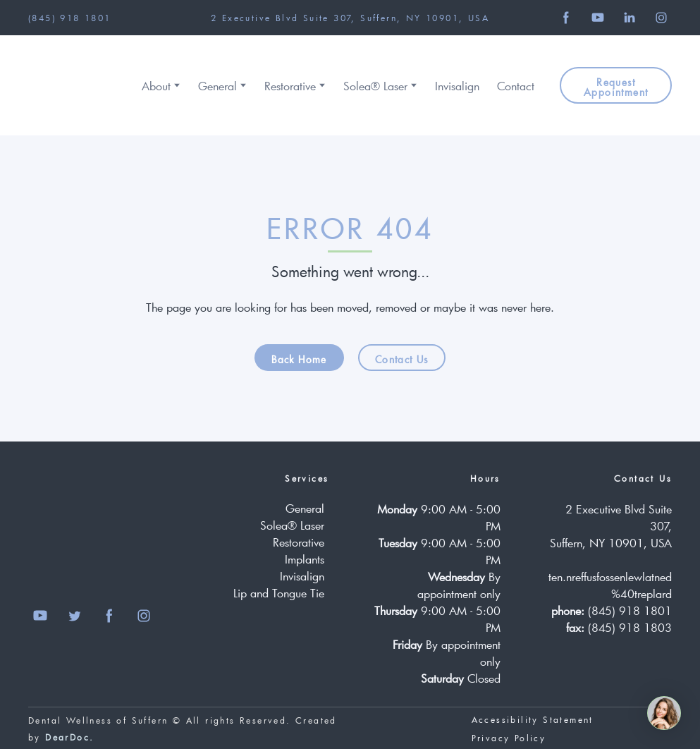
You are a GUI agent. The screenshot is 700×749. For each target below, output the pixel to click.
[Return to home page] (72, 85)
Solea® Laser (375, 86)
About (156, 86)
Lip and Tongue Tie (279, 593)
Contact (516, 86)
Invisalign (457, 86)
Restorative (290, 86)
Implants (305, 559)
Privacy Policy (509, 738)
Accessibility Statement (533, 719)
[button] (566, 18)
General (217, 86)
